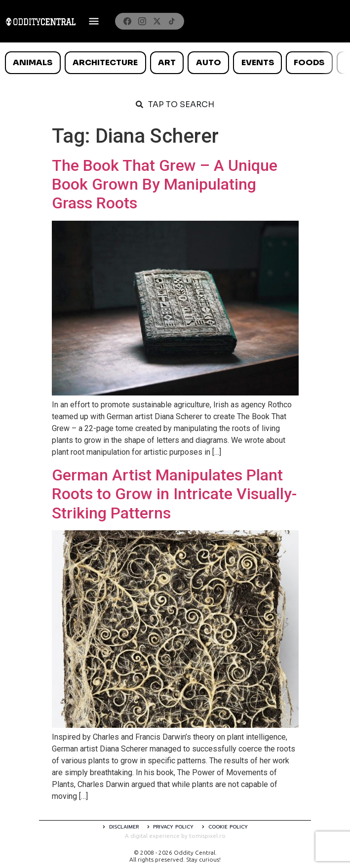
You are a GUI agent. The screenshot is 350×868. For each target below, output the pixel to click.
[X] (157, 21)
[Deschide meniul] (94, 21)
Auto (209, 62)
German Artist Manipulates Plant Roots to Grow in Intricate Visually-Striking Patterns (174, 494)
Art (167, 62)
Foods (309, 62)
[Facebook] (127, 21)
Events (258, 62)
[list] (175, 63)
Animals (33, 62)
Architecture (105, 62)
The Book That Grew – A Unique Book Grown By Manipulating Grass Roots (165, 184)
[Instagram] (142, 21)
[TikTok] (172, 21)
